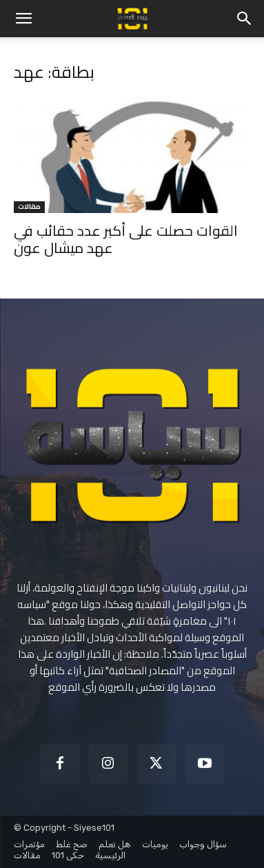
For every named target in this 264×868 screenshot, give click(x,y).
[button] (23, 19)
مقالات (29, 207)
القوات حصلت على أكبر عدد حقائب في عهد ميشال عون (126, 239)
